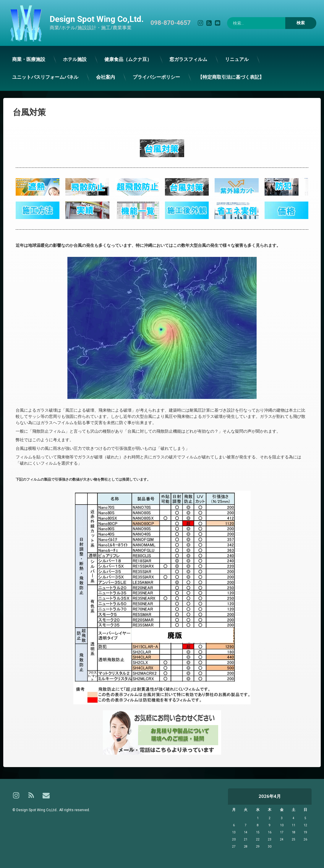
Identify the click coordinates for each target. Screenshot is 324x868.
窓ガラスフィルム (180, 59)
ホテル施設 (68, 60)
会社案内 (98, 77)
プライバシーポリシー (149, 77)
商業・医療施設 (22, 60)
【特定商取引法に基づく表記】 (223, 77)
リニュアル (229, 59)
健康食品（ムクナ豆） (120, 59)
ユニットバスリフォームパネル (39, 78)
